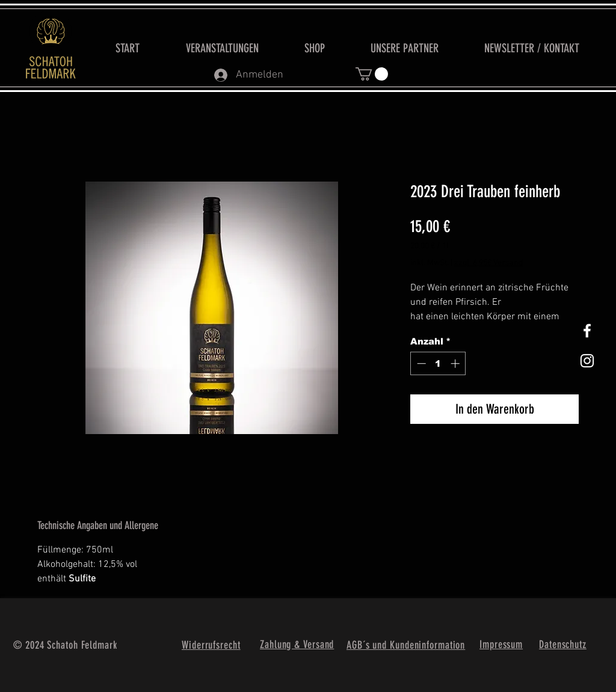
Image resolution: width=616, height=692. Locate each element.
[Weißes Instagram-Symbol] (587, 361)
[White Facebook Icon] (587, 331)
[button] (372, 74)
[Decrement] (420, 363)
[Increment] (456, 363)
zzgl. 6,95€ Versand (488, 263)
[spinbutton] (438, 363)
